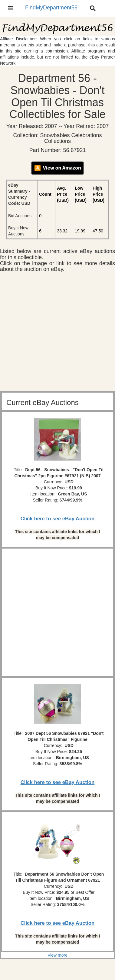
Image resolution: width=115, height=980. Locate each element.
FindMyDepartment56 (51, 8)
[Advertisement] (57, 333)
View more (57, 955)
